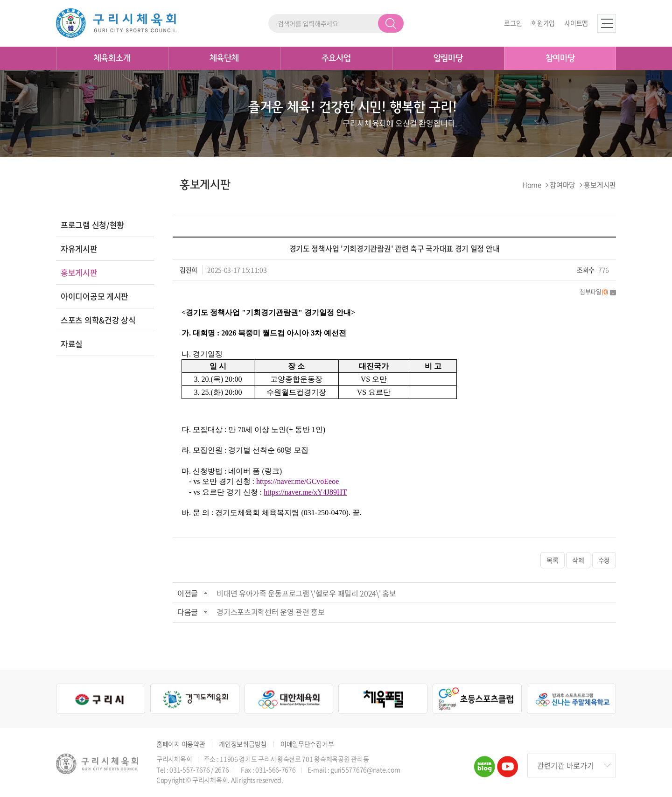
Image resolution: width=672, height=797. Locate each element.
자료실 (72, 344)
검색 (391, 23)
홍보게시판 (79, 272)
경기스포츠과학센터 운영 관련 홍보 (271, 612)
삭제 (578, 560)
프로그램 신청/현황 (92, 225)
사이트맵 (576, 23)
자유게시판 (79, 248)
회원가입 (543, 23)
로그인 (513, 23)
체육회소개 (112, 58)
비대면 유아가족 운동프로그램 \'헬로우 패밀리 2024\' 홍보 (306, 593)
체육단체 (224, 58)
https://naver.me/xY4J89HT (305, 492)
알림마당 (448, 58)
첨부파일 (598, 291)
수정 (604, 560)
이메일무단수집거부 (307, 744)
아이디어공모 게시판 (94, 296)
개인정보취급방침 (243, 744)
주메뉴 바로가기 (0, 0)
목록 (552, 560)
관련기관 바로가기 (565, 765)
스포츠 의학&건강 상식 (98, 320)
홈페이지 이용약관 (181, 744)
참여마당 (560, 58)
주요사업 (336, 58)
